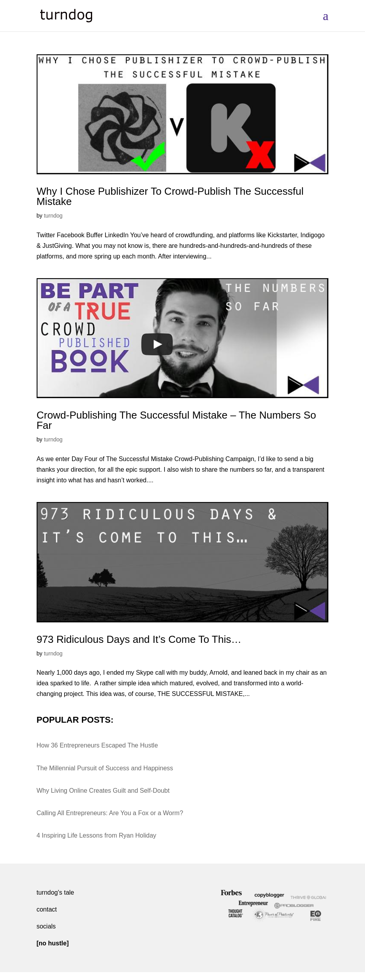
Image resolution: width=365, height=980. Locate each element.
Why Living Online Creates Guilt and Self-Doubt (103, 791)
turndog (53, 216)
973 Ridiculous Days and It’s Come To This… (139, 639)
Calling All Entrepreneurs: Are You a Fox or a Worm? (110, 813)
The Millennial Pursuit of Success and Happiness (105, 768)
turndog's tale (56, 892)
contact (47, 909)
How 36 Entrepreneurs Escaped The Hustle (97, 745)
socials (46, 926)
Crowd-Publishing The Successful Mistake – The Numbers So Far (176, 420)
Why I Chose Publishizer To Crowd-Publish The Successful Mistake (170, 196)
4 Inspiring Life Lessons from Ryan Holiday (96, 835)
